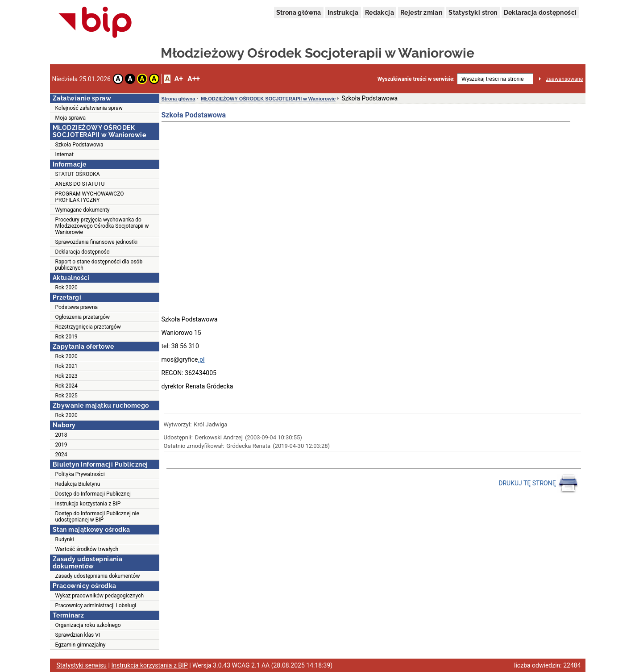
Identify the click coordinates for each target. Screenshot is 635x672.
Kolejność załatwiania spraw (89, 108)
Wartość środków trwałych (87, 549)
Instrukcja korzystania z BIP (88, 504)
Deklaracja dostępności (540, 13)
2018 (61, 435)
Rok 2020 (66, 288)
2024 (61, 455)
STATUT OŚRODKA (78, 174)
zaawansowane (565, 79)
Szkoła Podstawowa (79, 145)
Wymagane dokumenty (83, 210)
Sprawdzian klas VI (78, 635)
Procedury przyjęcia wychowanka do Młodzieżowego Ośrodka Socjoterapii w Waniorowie (102, 226)
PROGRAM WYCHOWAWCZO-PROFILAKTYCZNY (90, 197)
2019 (61, 445)
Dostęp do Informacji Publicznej (93, 494)
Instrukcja (343, 13)
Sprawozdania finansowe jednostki (97, 242)
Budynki (65, 539)
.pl (201, 359)
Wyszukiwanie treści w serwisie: (416, 79)
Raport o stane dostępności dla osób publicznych (99, 265)
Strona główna (299, 13)
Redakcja (380, 13)
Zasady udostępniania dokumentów (98, 576)
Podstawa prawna (77, 307)
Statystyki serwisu (82, 665)
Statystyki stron (473, 13)
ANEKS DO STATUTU (80, 184)
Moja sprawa (71, 118)
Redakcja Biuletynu (78, 484)
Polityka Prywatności (80, 474)
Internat (64, 154)
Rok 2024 (66, 386)
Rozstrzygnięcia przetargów (88, 327)
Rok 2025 (66, 396)
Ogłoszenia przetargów (83, 317)
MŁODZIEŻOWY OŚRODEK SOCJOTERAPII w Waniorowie (268, 99)
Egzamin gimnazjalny (81, 645)
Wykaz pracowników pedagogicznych (100, 596)
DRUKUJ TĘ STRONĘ (538, 484)
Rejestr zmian (421, 13)
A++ (194, 79)
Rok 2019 (66, 337)
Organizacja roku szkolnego (88, 625)
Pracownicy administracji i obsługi (96, 605)
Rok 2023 (66, 376)
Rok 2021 (66, 366)
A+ (178, 79)
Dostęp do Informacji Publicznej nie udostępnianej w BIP (97, 517)
